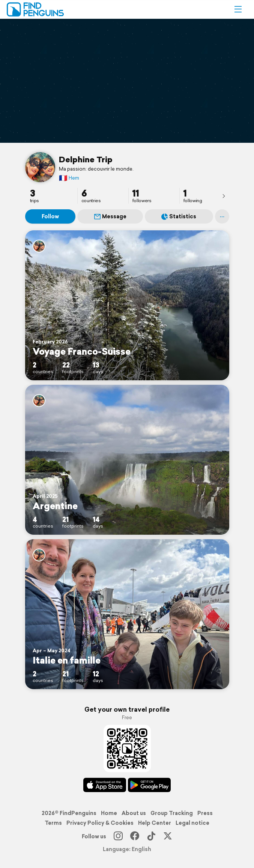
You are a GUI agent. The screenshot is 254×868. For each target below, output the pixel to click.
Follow (50, 216)
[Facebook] (135, 836)
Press (205, 813)
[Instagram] (118, 836)
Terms (53, 823)
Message (110, 216)
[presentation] (224, 196)
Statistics (179, 216)
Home (109, 813)
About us (134, 813)
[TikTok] (151, 836)
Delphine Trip (86, 159)
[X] (168, 836)
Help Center (155, 823)
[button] (238, 9)
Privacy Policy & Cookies (100, 823)
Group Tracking (172, 813)
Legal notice (192, 823)
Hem (69, 178)
